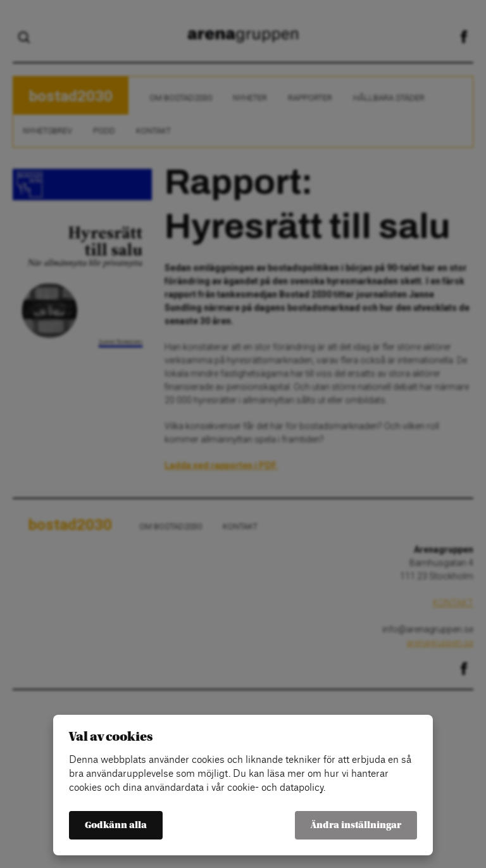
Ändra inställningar (356, 825)
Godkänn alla (116, 825)
